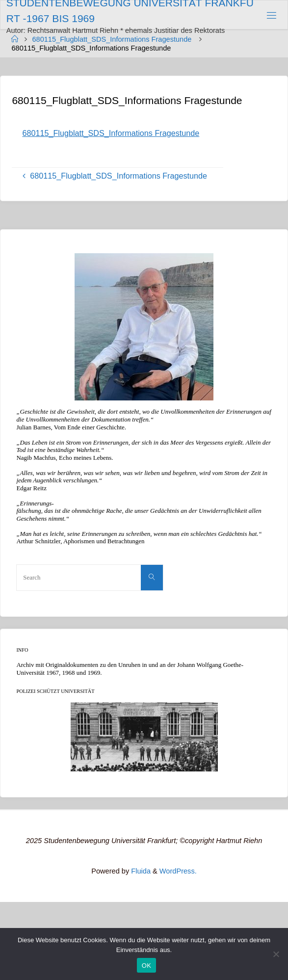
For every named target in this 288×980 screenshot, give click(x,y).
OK (146, 966)
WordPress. (178, 871)
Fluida (140, 871)
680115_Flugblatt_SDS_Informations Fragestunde (112, 39)
